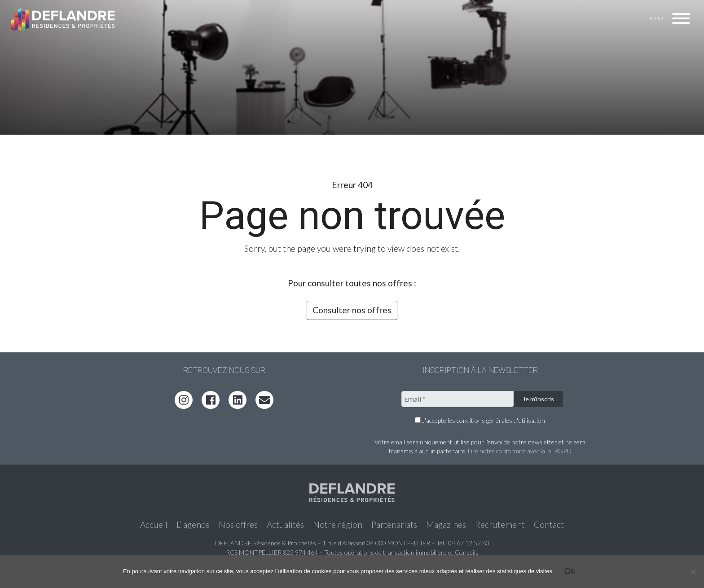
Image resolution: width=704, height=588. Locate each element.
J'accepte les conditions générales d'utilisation (480, 420)
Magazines (446, 524)
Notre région (338, 524)
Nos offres (238, 524)
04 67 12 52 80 (469, 543)
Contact (549, 524)
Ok (570, 571)
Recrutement (500, 524)
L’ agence (193, 524)
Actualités (285, 524)
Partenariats (394, 524)
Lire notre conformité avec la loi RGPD (520, 451)
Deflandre (63, 19)
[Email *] (458, 399)
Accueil (154, 524)
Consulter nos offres (352, 310)
